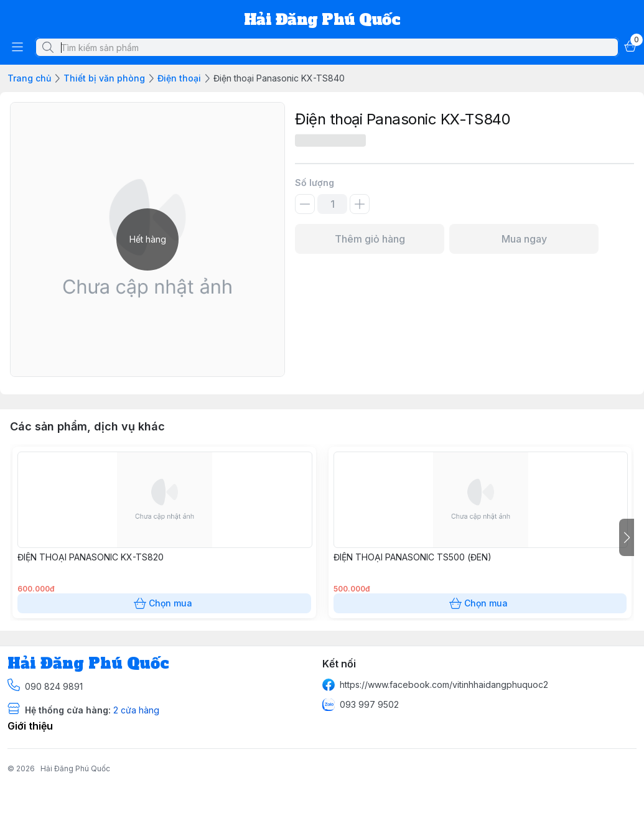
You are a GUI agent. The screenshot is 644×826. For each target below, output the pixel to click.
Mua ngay (524, 239)
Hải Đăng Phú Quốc (75, 768)
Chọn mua (164, 603)
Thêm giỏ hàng (370, 239)
